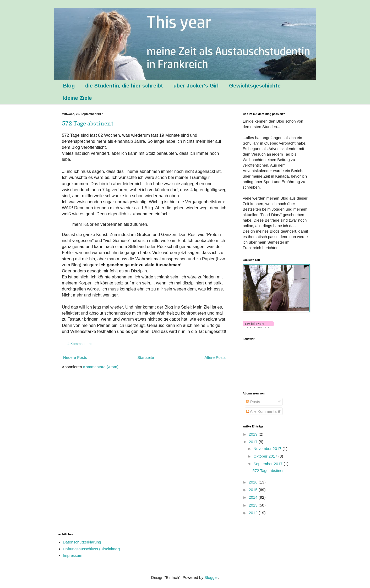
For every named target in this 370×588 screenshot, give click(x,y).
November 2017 (268, 449)
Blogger (211, 577)
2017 (254, 442)
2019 (254, 434)
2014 (254, 497)
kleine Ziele (78, 98)
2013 (254, 505)
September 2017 (268, 464)
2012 (254, 513)
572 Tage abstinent (88, 123)
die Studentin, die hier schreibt (124, 86)
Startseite (146, 357)
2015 (254, 490)
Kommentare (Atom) (101, 367)
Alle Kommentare (263, 411)
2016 (254, 482)
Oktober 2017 (266, 456)
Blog (69, 86)
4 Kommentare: (80, 344)
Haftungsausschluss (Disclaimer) (91, 549)
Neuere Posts (75, 357)
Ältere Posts (215, 357)
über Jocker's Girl (196, 86)
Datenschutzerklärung (82, 542)
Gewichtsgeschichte (255, 86)
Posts (253, 402)
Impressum (73, 555)
